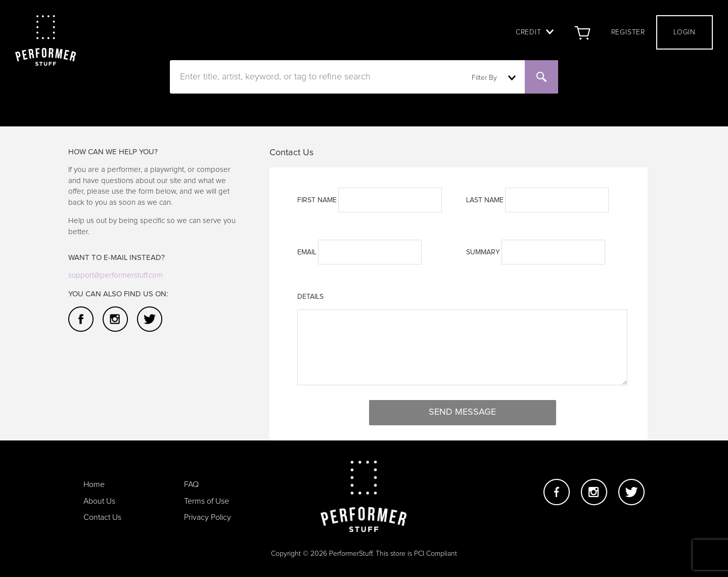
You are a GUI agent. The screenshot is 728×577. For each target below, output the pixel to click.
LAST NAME (485, 200)
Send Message (462, 412)
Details (310, 297)
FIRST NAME (317, 200)
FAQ (191, 484)
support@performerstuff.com (116, 275)
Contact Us (102, 517)
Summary (483, 252)
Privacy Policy (208, 517)
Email (307, 252)
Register (628, 32)
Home (94, 484)
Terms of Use (207, 501)
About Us (99, 501)
